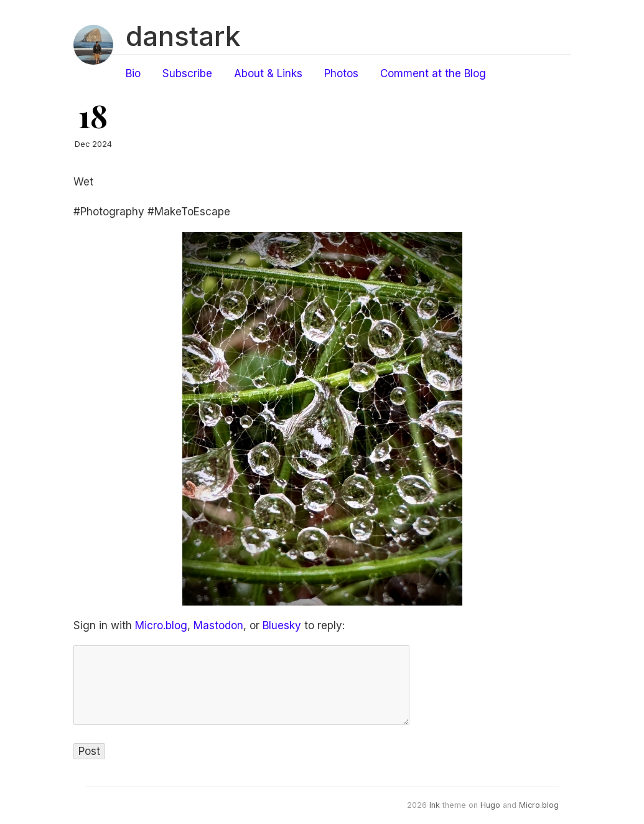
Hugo (490, 805)
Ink (435, 805)
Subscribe (187, 73)
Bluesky (282, 625)
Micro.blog (161, 625)
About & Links (268, 73)
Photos (341, 73)
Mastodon (218, 625)
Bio (133, 73)
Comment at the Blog (433, 73)
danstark (183, 36)
